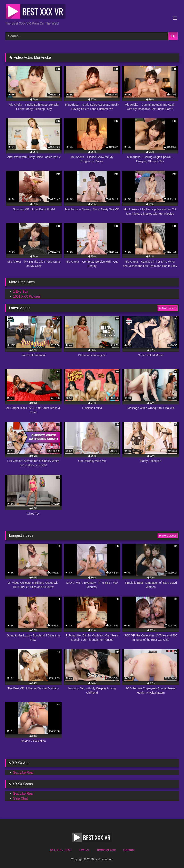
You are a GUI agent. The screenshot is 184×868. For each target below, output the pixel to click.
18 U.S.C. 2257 (61, 850)
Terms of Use (106, 850)
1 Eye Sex (21, 292)
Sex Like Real (23, 772)
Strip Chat (20, 798)
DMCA (84, 850)
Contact (129, 850)
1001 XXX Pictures (27, 296)
